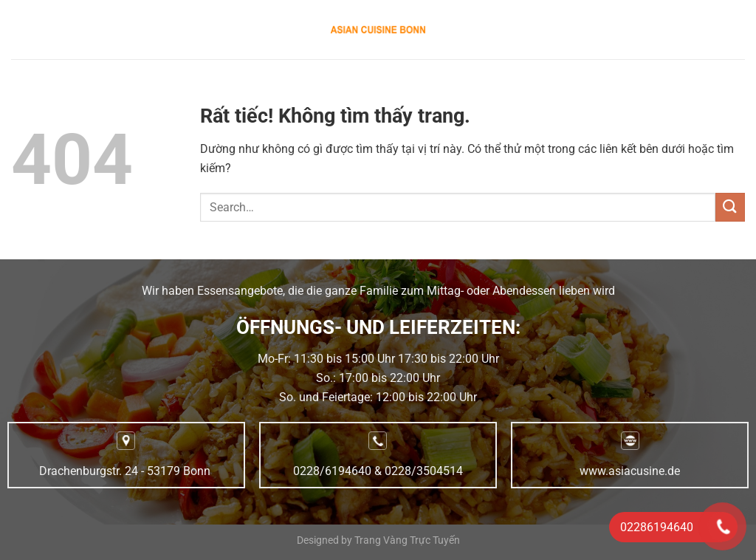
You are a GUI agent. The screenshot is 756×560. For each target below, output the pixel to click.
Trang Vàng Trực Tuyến (407, 540)
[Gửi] (730, 207)
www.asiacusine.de (630, 471)
